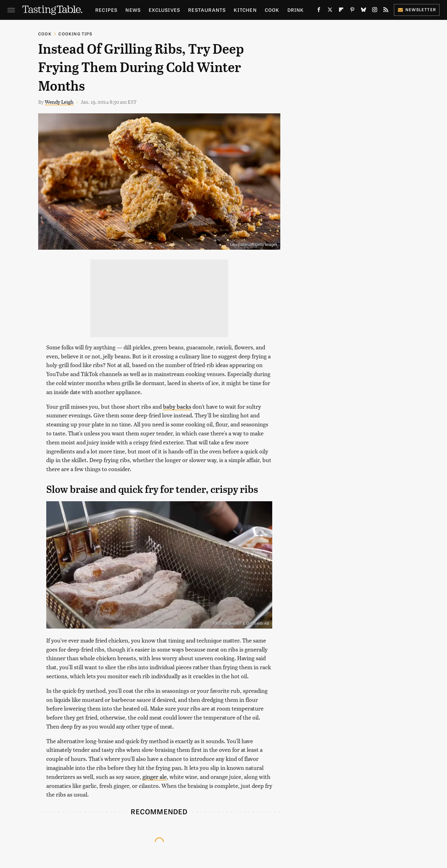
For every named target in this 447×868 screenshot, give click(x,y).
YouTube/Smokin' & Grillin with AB (241, 624)
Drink (296, 10)
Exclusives (164, 10)
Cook (272, 10)
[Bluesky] (363, 11)
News (133, 10)
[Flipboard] (341, 11)
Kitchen (245, 10)
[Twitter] (330, 11)
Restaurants (207, 10)
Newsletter (417, 9)
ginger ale (155, 777)
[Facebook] (319, 11)
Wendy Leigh (59, 102)
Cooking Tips (75, 34)
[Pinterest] (352, 11)
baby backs (177, 406)
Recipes (106, 10)
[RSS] (386, 11)
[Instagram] (375, 11)
